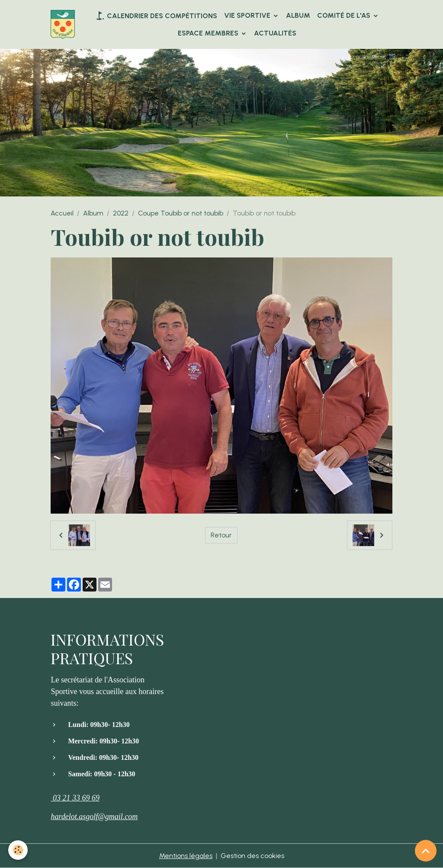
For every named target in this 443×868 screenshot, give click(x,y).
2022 (121, 213)
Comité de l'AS (345, 15)
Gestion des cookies (252, 856)
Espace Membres (209, 33)
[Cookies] (18, 850)
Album (298, 15)
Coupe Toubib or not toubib (181, 213)
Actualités (275, 33)
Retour (221, 535)
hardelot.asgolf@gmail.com (94, 817)
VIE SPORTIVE (248, 15)
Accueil (62, 213)
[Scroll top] (426, 851)
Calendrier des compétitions (156, 16)
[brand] (63, 24)
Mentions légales (186, 856)
